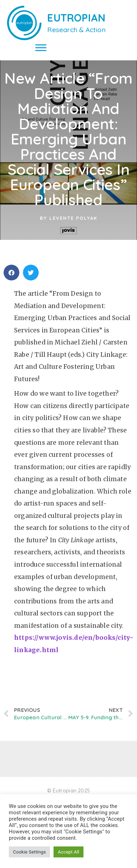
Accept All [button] (68, 852)
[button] (11, 280)
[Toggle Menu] (41, 48)
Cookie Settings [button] (29, 852)
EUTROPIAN (76, 18)
